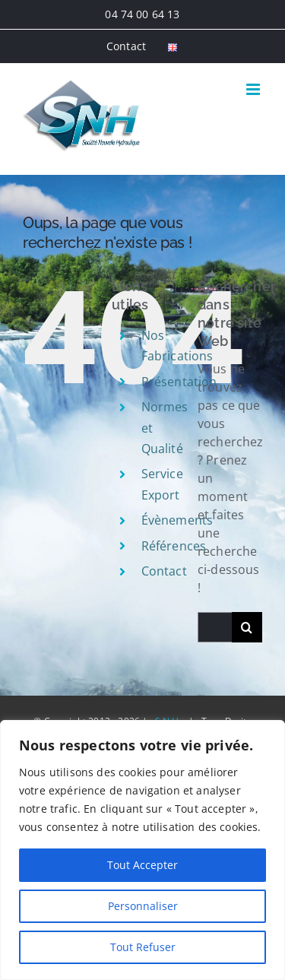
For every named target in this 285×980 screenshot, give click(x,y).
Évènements (177, 520)
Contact (164, 571)
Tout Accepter (142, 865)
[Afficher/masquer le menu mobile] (254, 89)
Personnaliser (143, 906)
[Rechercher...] (215, 627)
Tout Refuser (143, 947)
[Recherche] (247, 627)
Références (174, 546)
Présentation (179, 382)
